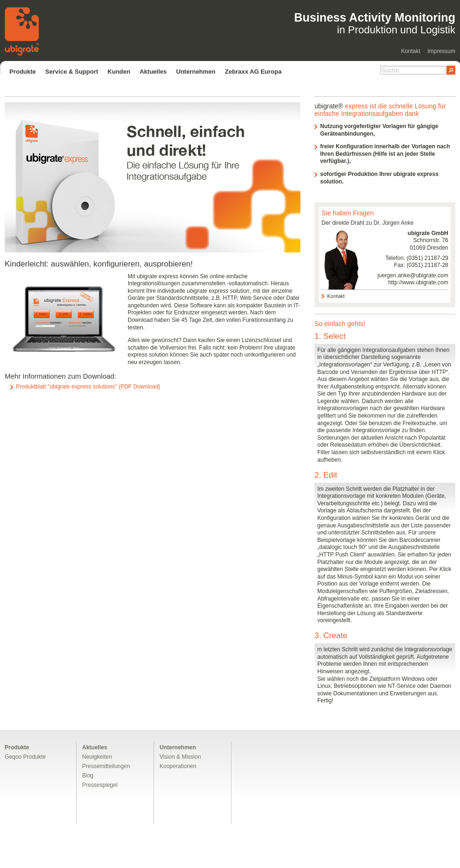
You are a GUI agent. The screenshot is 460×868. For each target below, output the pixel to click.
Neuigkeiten (97, 757)
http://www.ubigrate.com (418, 282)
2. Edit (326, 475)
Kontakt (411, 51)
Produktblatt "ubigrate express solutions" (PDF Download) (88, 387)
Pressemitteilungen (106, 766)
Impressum (441, 51)
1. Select (330, 336)
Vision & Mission (180, 757)
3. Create (331, 636)
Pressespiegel (100, 785)
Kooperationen (178, 766)
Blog (88, 776)
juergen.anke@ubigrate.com (413, 275)
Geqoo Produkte (25, 757)
